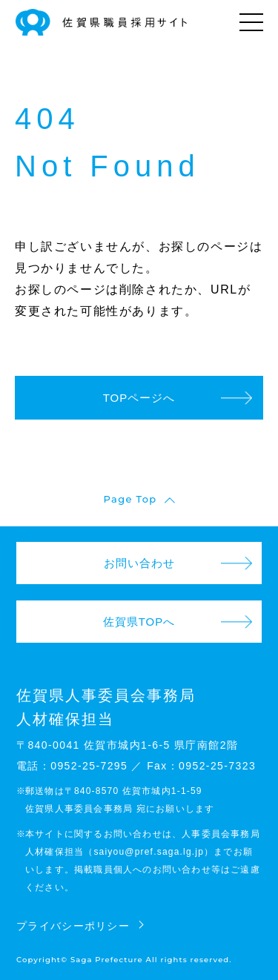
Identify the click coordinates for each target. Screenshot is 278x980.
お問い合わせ (139, 563)
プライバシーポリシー (73, 926)
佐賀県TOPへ (139, 622)
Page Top (130, 499)
